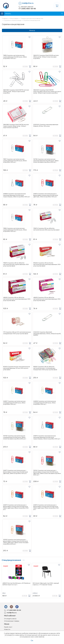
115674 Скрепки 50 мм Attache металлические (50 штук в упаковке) (46, 229)
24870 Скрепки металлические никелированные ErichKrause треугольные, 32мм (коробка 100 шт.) (47, 437)
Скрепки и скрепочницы (13, 20)
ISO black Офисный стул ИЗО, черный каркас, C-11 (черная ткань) (46, 584)
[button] (29, 37)
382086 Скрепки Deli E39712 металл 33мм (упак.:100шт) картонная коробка (16, 91)
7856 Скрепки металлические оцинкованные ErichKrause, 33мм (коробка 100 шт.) (15, 230)
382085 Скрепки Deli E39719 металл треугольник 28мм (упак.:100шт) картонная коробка (16, 126)
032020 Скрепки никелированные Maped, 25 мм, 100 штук (46, 125)
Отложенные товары (12, 621)
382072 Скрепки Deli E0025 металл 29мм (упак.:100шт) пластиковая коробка (46, 57)
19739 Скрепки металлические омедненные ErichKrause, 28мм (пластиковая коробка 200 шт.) (15, 437)
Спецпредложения (11, 560)
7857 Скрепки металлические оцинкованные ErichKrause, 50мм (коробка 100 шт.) (15, 161)
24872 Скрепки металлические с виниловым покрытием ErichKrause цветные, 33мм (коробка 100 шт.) (46, 195)
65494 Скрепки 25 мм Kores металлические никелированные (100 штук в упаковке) (47, 264)
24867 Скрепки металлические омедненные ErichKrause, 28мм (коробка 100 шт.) (14, 403)
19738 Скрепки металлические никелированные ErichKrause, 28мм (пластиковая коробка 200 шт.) (46, 161)
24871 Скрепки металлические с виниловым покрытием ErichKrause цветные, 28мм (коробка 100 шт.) (16, 472)
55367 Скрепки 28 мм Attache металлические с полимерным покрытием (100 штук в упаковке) (45, 368)
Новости (7, 629)
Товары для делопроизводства (32, 18)
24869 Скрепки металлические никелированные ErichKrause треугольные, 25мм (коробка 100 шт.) (17, 195)
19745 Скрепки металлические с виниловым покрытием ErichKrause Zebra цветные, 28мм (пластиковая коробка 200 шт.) (16, 542)
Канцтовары (14, 18)
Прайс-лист (8, 627)
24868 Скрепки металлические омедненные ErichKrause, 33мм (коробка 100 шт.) (45, 403)
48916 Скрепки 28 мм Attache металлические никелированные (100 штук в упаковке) (17, 299)
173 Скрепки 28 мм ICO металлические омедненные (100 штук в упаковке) (17, 333)
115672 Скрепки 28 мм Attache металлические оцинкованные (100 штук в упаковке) (16, 264)
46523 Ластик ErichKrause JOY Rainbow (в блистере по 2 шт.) (16, 584)
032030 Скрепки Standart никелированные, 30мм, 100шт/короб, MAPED (47, 334)
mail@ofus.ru (28, 3)
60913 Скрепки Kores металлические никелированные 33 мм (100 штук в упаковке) (17, 368)
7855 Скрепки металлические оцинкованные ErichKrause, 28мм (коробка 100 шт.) (15, 57)
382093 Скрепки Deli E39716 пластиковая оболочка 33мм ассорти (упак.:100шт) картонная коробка (47, 91)
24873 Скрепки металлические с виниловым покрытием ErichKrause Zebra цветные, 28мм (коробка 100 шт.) (16, 507)
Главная (5, 18)
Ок (32, 641)
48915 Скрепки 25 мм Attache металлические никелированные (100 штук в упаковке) (47, 299)
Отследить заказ (10, 619)
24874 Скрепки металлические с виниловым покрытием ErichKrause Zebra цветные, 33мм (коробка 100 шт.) (46, 507)
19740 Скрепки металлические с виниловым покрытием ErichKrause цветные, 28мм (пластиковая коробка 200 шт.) (47, 473)
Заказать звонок (26, 7)
